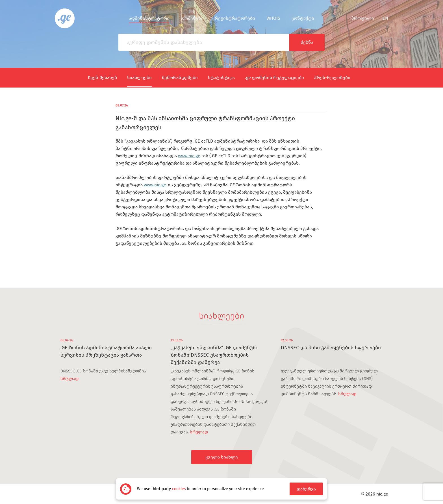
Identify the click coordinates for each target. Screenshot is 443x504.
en (385, 18)
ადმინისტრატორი (149, 18)
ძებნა (307, 42)
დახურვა (306, 489)
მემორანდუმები (180, 78)
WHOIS (273, 18)
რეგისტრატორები (235, 18)
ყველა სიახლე (222, 457)
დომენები (192, 18)
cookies (179, 489)
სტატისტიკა (221, 78)
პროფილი (359, 18)
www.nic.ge (189, 156)
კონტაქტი (303, 18)
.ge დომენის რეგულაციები (274, 78)
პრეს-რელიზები (332, 78)
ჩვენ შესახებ (102, 78)
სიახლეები (139, 78)
